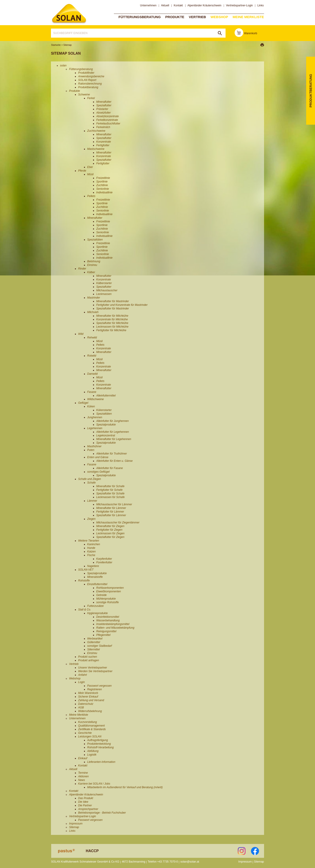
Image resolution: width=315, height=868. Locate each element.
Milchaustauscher (107, 290)
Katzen (91, 552)
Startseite (56, 45)
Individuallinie (104, 192)
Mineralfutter (104, 102)
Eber (90, 167)
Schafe (91, 483)
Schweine (84, 95)
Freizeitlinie (103, 178)
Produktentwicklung (99, 744)
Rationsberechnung (90, 84)
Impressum (76, 824)
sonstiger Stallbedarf (100, 646)
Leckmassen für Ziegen (110, 533)
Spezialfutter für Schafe (110, 494)
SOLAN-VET (86, 570)
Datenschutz (86, 704)
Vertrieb (197, 17)
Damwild (92, 374)
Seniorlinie (103, 189)
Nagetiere (93, 566)
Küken (91, 406)
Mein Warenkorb (88, 693)
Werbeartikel (95, 639)
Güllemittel (94, 642)
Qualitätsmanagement (91, 726)
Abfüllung (93, 751)
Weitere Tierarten (89, 541)
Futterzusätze (95, 606)
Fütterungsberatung (139, 17)
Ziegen (91, 519)
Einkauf (83, 758)
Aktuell (165, 5)
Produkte (175, 17)
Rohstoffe (84, 581)
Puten (91, 450)
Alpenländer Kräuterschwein (204, 5)
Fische (91, 555)
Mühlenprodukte (106, 599)
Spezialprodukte (106, 425)
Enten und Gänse (98, 457)
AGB (81, 708)
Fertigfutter (103, 145)
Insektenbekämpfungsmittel (113, 624)
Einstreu (92, 265)
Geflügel (83, 403)
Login (81, 682)
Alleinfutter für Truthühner (112, 454)
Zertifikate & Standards (92, 729)
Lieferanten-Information (101, 762)
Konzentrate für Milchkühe (112, 319)
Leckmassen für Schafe (110, 497)
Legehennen (95, 428)
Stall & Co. (85, 610)
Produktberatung (88, 87)
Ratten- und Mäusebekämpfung (115, 628)
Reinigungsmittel (106, 631)
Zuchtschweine (96, 131)
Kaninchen (94, 544)
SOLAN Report (87, 80)
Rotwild (92, 356)
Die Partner (85, 805)
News (82, 780)
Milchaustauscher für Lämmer (114, 504)
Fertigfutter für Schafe (109, 490)
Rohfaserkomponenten (110, 588)
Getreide (101, 595)
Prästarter (102, 109)
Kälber (91, 272)
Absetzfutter (103, 113)
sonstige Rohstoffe (107, 602)
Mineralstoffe (95, 577)
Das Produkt (86, 798)
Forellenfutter (104, 562)
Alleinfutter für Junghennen (112, 421)
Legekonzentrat (106, 435)
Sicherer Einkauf (88, 697)
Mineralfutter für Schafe (110, 486)
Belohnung (94, 261)
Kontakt (178, 5)
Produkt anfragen (89, 660)
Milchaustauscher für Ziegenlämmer (118, 523)
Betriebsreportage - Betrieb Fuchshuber (102, 813)
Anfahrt (83, 675)
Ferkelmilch (103, 127)
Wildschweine (95, 399)
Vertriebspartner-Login (239, 5)
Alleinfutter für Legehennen (113, 432)
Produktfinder (86, 73)
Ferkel (91, 98)
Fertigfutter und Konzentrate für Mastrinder (122, 305)
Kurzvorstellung (88, 722)
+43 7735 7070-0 (167, 862)
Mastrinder (94, 298)
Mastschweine (96, 149)
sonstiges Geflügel (98, 472)
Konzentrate (104, 142)
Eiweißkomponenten (109, 591)
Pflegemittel (103, 635)
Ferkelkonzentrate (107, 120)
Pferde (82, 171)
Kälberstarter (104, 283)
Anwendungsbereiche (91, 76)
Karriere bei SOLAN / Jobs (94, 784)
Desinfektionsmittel (108, 617)
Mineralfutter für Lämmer (111, 508)
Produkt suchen (88, 657)
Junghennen (95, 417)
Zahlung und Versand (91, 700)
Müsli (90, 174)
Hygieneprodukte (97, 613)
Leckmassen (104, 294)
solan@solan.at (190, 862)
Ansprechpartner (88, 809)
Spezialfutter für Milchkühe (112, 323)
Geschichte (85, 733)
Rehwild (92, 338)
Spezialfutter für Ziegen (110, 537)
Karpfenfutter (104, 559)
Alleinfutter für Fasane (109, 468)
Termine (83, 773)
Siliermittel (93, 649)
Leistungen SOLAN (90, 737)
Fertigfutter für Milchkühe (111, 330)
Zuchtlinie (102, 185)
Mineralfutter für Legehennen (114, 439)
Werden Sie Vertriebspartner (95, 671)
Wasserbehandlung (108, 620)
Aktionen (83, 776)
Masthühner (94, 446)
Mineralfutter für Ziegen (110, 526)
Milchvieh (93, 312)
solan (69, 14)
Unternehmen (148, 5)
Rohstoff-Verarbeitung (100, 747)
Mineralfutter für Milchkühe (112, 316)
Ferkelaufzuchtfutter (108, 124)
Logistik (92, 755)
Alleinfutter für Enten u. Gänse (114, 461)
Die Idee (83, 802)
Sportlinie (102, 182)
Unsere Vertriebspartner (93, 668)
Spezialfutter (104, 105)
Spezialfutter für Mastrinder (113, 309)
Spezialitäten (95, 240)
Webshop (219, 17)
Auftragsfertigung (97, 740)
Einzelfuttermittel (97, 584)
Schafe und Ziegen (90, 479)
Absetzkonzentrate (107, 116)
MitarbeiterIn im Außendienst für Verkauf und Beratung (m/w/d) (125, 787)
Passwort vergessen (99, 686)
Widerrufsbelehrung (90, 711)
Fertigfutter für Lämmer (110, 512)
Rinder (82, 269)
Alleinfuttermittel (106, 396)
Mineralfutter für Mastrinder (113, 301)
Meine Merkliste (248, 17)
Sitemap (68, 45)
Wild (81, 334)
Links (260, 5)
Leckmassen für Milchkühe (112, 327)
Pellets (91, 196)
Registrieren (95, 689)
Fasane (92, 392)
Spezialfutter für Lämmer (111, 515)
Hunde (91, 548)
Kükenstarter (104, 410)
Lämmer (92, 501)
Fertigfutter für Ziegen (109, 530)
